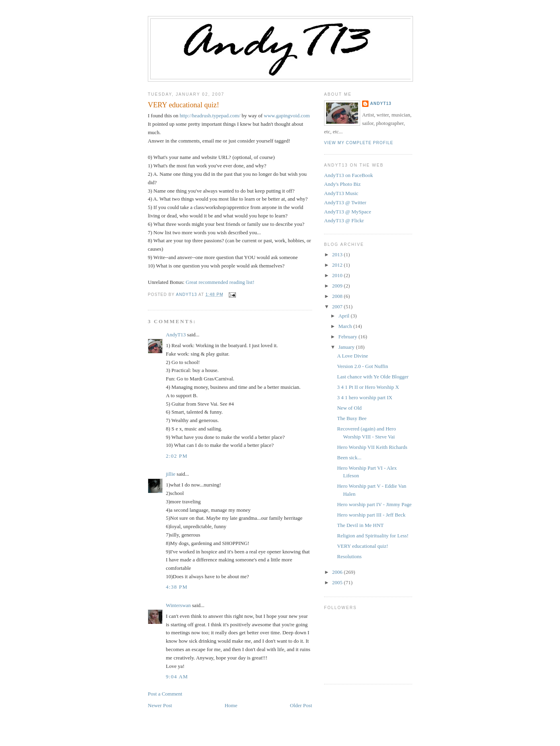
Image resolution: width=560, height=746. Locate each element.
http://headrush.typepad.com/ (210, 116)
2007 (338, 307)
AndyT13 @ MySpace (347, 212)
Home (231, 705)
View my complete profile (359, 143)
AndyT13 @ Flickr (344, 220)
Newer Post (160, 705)
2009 (338, 286)
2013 (338, 254)
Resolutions (349, 556)
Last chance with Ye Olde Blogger (373, 377)
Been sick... (349, 457)
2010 (338, 275)
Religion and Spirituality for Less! (373, 536)
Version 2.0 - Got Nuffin (362, 366)
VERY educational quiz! (362, 546)
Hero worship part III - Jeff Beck (371, 515)
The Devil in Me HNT (360, 525)
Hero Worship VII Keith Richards (372, 447)
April (345, 316)
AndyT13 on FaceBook (348, 175)
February (348, 337)
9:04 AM (177, 677)
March (346, 326)
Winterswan (178, 605)
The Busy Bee (352, 418)
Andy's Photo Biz (342, 184)
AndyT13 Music (341, 193)
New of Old (349, 408)
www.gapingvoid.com (287, 116)
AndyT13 (176, 335)
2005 (338, 582)
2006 (338, 572)
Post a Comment (165, 694)
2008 (338, 296)
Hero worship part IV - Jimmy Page (374, 504)
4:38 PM (177, 587)
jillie (171, 474)
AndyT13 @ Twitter (345, 202)
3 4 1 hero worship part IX (365, 397)
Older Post (301, 705)
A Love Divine (352, 356)
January (347, 347)
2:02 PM (177, 456)
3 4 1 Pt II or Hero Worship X (368, 387)
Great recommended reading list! (220, 282)
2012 (338, 265)
